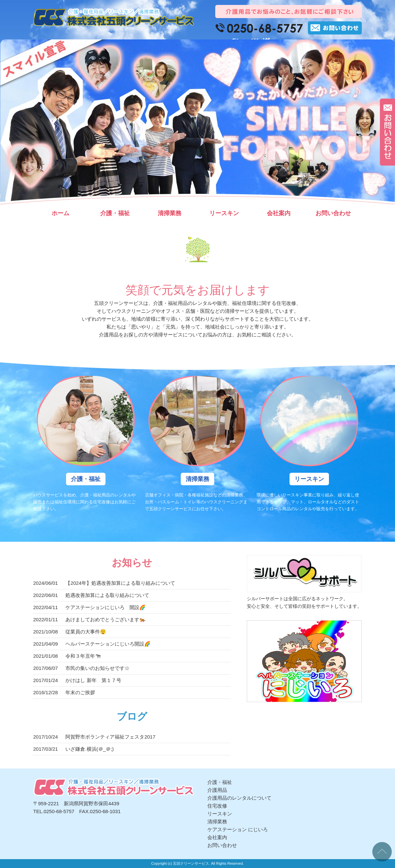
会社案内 (279, 213)
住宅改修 (217, 806)
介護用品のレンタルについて (239, 798)
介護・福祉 (115, 213)
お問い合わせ (333, 213)
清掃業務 (170, 213)
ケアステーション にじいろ (238, 829)
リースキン (224, 213)
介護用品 (217, 790)
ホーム (60, 213)
